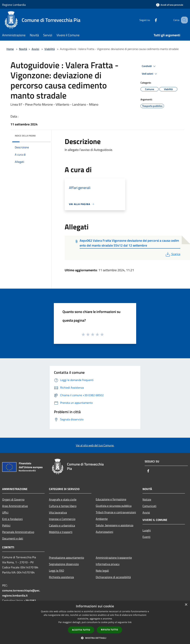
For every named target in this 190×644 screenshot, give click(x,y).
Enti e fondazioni (12, 519)
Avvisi (35, 49)
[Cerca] (183, 20)
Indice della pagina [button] (25, 136)
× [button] (186, 605)
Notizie (147, 499)
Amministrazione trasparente (114, 558)
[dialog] (95, 622)
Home (10, 49)
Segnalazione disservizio (64, 564)
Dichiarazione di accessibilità (113, 577)
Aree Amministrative (15, 506)
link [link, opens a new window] (130, 622)
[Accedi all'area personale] (170, 5)
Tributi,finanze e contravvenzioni (116, 512)
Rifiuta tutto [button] (110, 630)
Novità (23, 49)
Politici (6, 525)
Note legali (102, 571)
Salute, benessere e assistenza (115, 525)
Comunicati (149, 506)
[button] (95, 638)
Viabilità (50, 49)
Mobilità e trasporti (61, 532)
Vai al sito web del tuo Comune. (95, 445)
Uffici (5, 512)
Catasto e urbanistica (62, 525)
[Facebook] (151, 20)
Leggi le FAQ (57, 571)
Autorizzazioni (104, 532)
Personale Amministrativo (18, 532)
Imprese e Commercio (62, 519)
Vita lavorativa (58, 512)
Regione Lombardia (14, 5)
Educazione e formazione (111, 499)
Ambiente (102, 519)
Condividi (149, 66)
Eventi (146, 537)
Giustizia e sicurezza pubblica (114, 506)
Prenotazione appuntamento (66, 558)
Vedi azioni (150, 74)
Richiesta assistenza (61, 577)
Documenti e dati (13, 538)
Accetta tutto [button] (81, 630)
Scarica (173, 254)
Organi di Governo (13, 499)
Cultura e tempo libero (63, 506)
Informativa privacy (108, 564)
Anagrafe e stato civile (63, 499)
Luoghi (147, 530)
